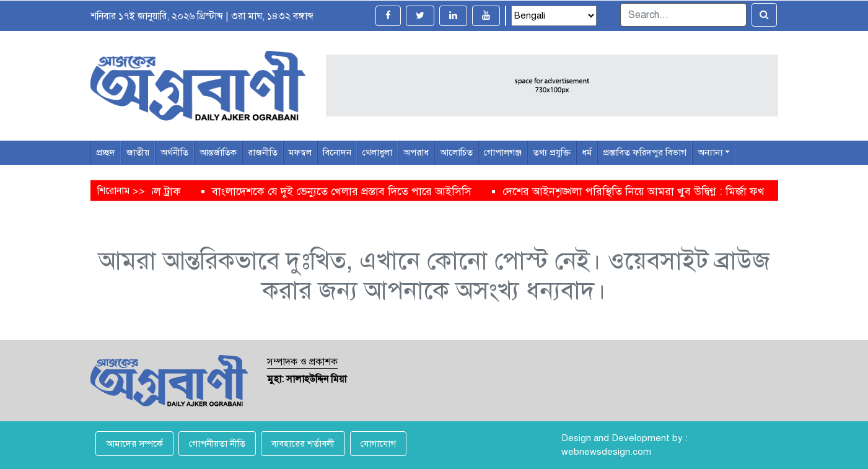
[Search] (683, 15)
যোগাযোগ (378, 444)
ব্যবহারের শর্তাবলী (303, 444)
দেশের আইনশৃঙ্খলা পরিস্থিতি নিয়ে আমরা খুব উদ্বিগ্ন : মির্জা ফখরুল (651, 191)
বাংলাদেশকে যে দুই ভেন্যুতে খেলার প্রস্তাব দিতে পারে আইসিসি (352, 191)
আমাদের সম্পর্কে (134, 444)
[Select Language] (554, 16)
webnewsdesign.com (606, 452)
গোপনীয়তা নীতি (217, 444)
